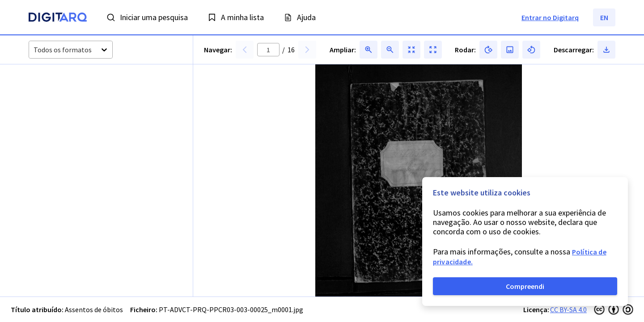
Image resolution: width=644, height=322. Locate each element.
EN (604, 17)
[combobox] (34, 50)
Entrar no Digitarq (550, 17)
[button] (63, 109)
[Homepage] (58, 18)
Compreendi (525, 286)
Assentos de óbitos (94, 309)
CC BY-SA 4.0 (568, 309)
